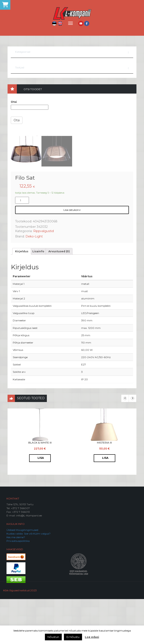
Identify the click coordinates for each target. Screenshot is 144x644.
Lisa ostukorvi (72, 255)
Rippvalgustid (44, 276)
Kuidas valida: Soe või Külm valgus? (28, 579)
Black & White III (40, 488)
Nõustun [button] (53, 637)
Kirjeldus (22, 296)
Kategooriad (23, 52)
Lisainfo (38, 296)
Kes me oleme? (16, 582)
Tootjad (20, 67)
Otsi (14, 102)
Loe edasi (92, 637)
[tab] (22, 296)
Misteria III (104, 488)
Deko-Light (34, 281)
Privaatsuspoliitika (18, 586)
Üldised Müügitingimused (22, 575)
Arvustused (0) (59, 296)
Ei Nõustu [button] (73, 637)
